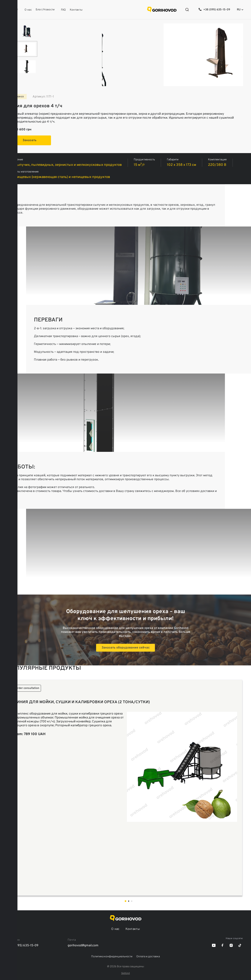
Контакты (76, 10)
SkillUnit (125, 973)
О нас (28, 10)
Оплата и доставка (148, 957)
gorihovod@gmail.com (83, 946)
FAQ (63, 10)
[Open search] (187, 10)
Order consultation (27, 688)
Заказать (30, 140)
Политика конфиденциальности (112, 957)
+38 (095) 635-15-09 (217, 10)
